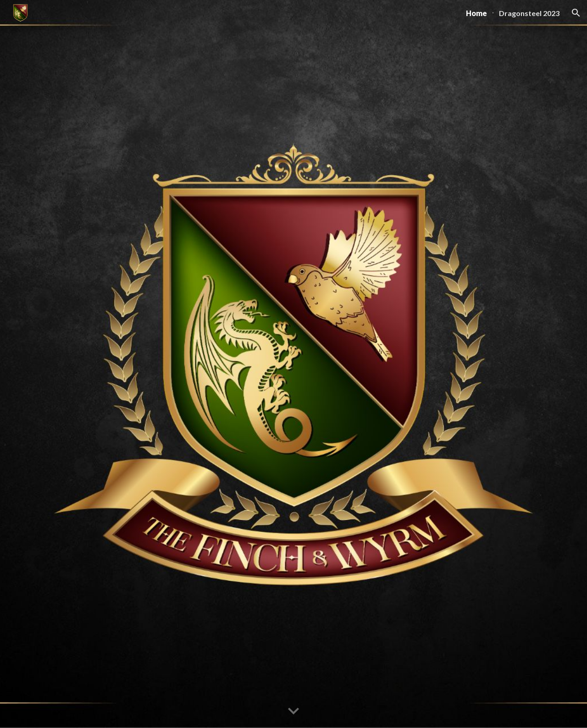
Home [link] (476, 13)
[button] (576, 13)
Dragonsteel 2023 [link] (529, 13)
